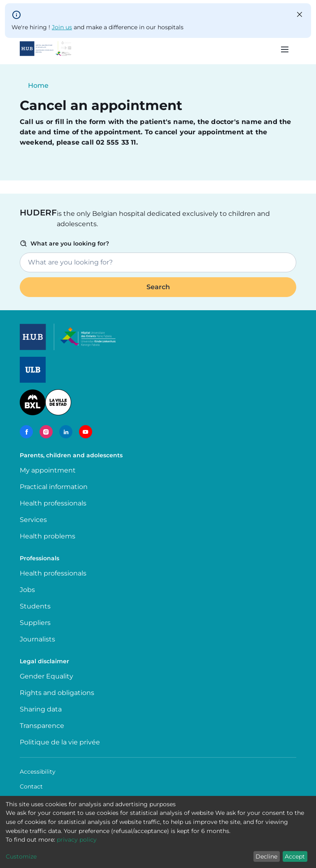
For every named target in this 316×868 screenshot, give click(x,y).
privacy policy (77, 840)
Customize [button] (21, 856)
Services (33, 520)
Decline (266, 856)
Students (35, 606)
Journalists (37, 639)
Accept (295, 856)
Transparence (42, 726)
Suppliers (35, 623)
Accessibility (38, 772)
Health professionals (53, 503)
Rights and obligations (57, 693)
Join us (62, 27)
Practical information (55, 487)
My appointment (48, 470)
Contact (31, 786)
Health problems (48, 536)
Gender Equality (46, 676)
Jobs (27, 590)
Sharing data (41, 709)
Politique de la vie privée (60, 742)
